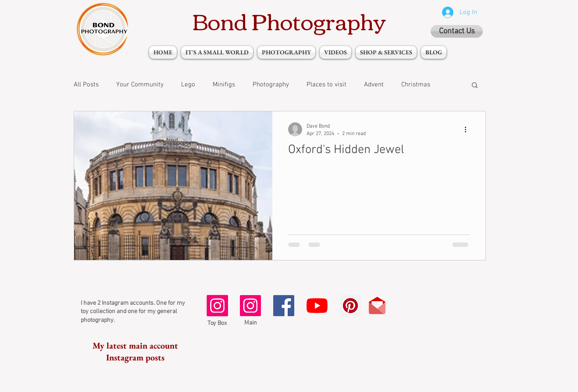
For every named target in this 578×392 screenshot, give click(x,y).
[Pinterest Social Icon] (350, 306)
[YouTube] (317, 306)
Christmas (416, 85)
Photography (271, 85)
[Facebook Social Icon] (284, 306)
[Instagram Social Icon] (250, 306)
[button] (475, 86)
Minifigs (224, 85)
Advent (374, 85)
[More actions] (468, 129)
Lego (188, 85)
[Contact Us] (457, 31)
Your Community (140, 85)
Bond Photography (289, 20)
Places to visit (326, 85)
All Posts (86, 85)
